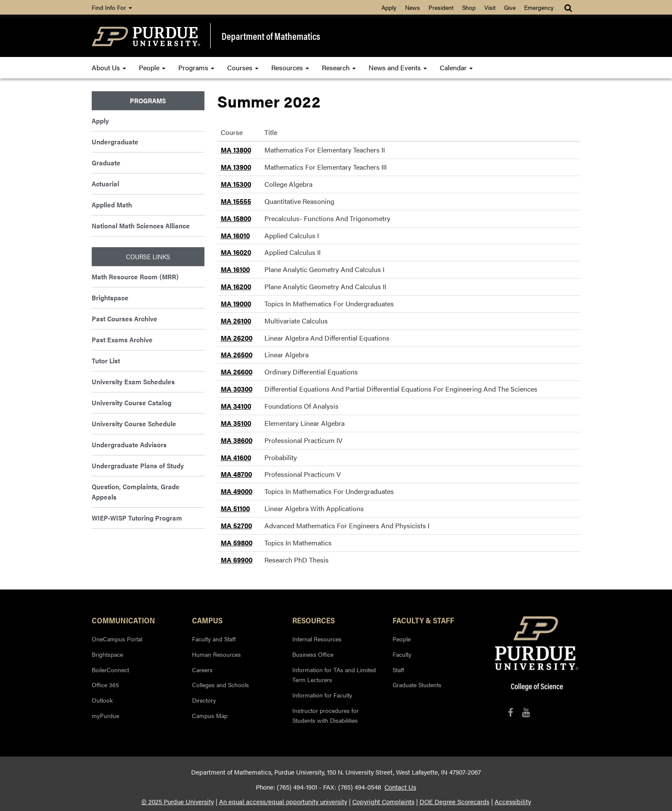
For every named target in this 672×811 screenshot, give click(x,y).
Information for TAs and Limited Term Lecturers (334, 675)
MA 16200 (236, 286)
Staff (398, 670)
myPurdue (105, 715)
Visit (490, 7)
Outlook (102, 700)
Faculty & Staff (423, 620)
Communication (123, 620)
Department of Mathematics (271, 36)
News (412, 7)
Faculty (402, 654)
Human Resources (216, 654)
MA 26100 (236, 321)
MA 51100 (235, 508)
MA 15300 (236, 184)
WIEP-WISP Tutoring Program (137, 518)
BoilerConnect (110, 670)
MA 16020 (236, 252)
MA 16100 (235, 269)
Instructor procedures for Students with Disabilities (325, 715)
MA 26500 (237, 355)
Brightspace (110, 298)
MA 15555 (236, 201)
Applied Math (112, 205)
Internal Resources (317, 639)
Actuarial (105, 184)
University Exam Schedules (133, 382)
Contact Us (400, 787)
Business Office (313, 654)
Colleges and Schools (220, 685)
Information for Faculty (322, 695)
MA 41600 (236, 457)
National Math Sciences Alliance (141, 226)
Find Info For (112, 7)
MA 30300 (237, 389)
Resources (290, 67)
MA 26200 (237, 338)
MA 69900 (237, 560)
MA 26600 (237, 372)
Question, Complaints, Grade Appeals (136, 492)
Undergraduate (115, 142)
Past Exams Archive (122, 340)
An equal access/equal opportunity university (283, 802)
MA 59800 (237, 543)
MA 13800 (236, 150)
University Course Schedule (134, 423)
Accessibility (513, 802)
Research (339, 67)
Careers (202, 670)
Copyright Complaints (383, 802)
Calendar (456, 67)
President (441, 7)
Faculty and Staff (214, 639)
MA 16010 (235, 235)
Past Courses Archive (124, 319)
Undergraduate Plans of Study (138, 465)
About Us (109, 67)
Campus (207, 620)
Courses (243, 67)
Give (510, 7)
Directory (204, 700)
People (152, 67)
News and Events (398, 67)
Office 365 (105, 685)
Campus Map (210, 715)
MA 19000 (236, 304)
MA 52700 (236, 525)
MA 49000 (237, 491)
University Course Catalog (132, 403)
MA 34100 (236, 406)
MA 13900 (236, 167)
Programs (196, 67)
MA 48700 (236, 474)
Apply (389, 7)
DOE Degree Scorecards (454, 802)
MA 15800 (236, 218)
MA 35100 (236, 423)
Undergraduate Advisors (129, 444)
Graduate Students (417, 685)
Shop (469, 7)
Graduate (106, 163)
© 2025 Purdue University (178, 802)
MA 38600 (237, 440)
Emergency (539, 7)
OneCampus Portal (117, 639)
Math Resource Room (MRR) (135, 277)
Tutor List (106, 361)
